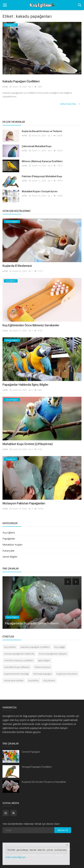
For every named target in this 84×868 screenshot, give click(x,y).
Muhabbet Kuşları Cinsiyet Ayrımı (40, 191)
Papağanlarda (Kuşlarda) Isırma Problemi (32, 623)
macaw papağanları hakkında (19, 654)
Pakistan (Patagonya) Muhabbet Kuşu (42, 176)
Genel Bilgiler (10, 557)
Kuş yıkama (49, 680)
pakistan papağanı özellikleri (35, 647)
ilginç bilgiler (44, 660)
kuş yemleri (10, 647)
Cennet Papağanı (31, 752)
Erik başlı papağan (43, 674)
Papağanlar (9, 538)
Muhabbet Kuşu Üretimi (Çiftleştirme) (28, 444)
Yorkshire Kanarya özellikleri (19, 660)
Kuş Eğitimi (9, 532)
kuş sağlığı (60, 647)
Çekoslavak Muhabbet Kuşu (37, 146)
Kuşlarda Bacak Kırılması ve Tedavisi (42, 131)
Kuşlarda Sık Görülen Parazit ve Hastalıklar (44, 782)
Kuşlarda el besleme (67, 674)
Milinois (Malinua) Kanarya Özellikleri (42, 161)
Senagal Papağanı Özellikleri (37, 767)
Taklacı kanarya (42, 667)
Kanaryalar (9, 551)
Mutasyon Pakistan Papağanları (24, 503)
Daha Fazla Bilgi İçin (16, 857)
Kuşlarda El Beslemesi (17, 266)
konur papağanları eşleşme (53, 654)
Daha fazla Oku (70, 104)
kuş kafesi (33, 680)
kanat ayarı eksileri (14, 680)
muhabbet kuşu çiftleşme (17, 667)
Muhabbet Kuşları (12, 545)
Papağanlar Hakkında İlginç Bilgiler (26, 385)
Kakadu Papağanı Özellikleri (21, 81)
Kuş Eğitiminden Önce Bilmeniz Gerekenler (31, 325)
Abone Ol (63, 830)
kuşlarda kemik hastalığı (16, 674)
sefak (5, 87)
